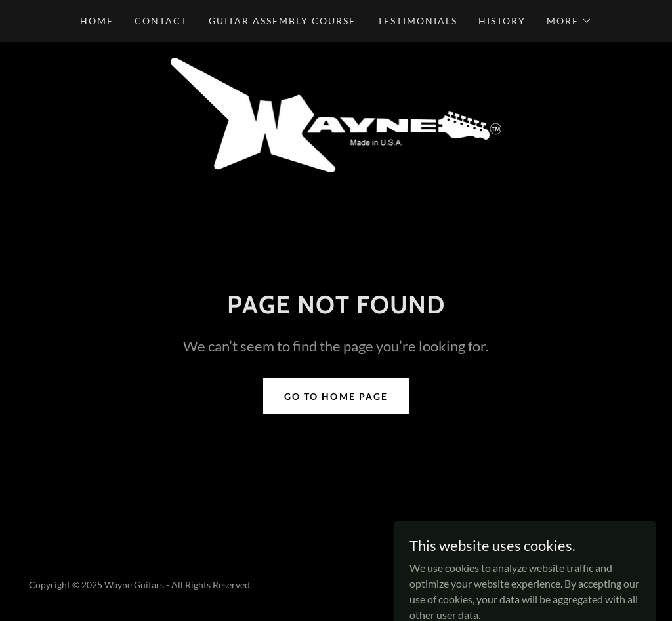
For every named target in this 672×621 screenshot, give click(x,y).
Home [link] (97, 21)
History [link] (502, 21)
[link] (336, 114)
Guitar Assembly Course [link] (282, 21)
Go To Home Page (336, 396)
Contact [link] (161, 21)
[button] (569, 21)
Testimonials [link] (417, 21)
